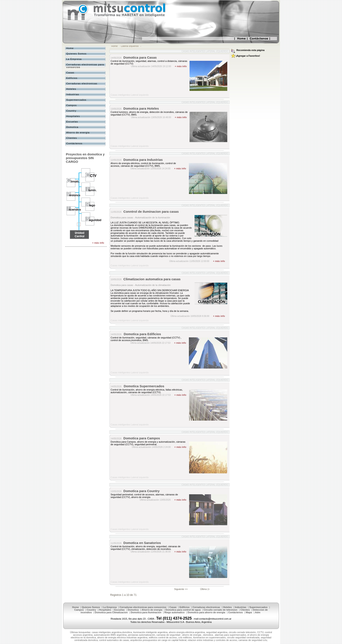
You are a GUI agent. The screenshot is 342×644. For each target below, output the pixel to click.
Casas (70, 73)
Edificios (72, 78)
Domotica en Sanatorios (142, 543)
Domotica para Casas (140, 57)
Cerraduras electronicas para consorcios (85, 66)
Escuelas (72, 122)
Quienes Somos (76, 54)
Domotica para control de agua (183, 610)
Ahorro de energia (78, 133)
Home (114, 46)
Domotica (72, 127)
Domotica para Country (142, 491)
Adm (258, 612)
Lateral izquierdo (130, 46)
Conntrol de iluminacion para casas (151, 212)
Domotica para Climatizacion (111, 612)
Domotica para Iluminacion (146, 612)
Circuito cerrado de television (221, 610)
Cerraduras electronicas (82, 83)
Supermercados (76, 100)
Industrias (73, 94)
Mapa (249, 612)
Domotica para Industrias (143, 160)
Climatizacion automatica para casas (152, 279)
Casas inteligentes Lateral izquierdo (205, 51)
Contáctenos (74, 143)
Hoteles (71, 89)
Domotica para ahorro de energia (206, 612)
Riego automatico (174, 612)
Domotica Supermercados (144, 386)
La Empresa (74, 59)
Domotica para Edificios (142, 334)
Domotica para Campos (142, 438)
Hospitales (73, 116)
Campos (72, 105)
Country (71, 111)
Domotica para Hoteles (141, 108)
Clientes (72, 138)
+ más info (181, 66)
